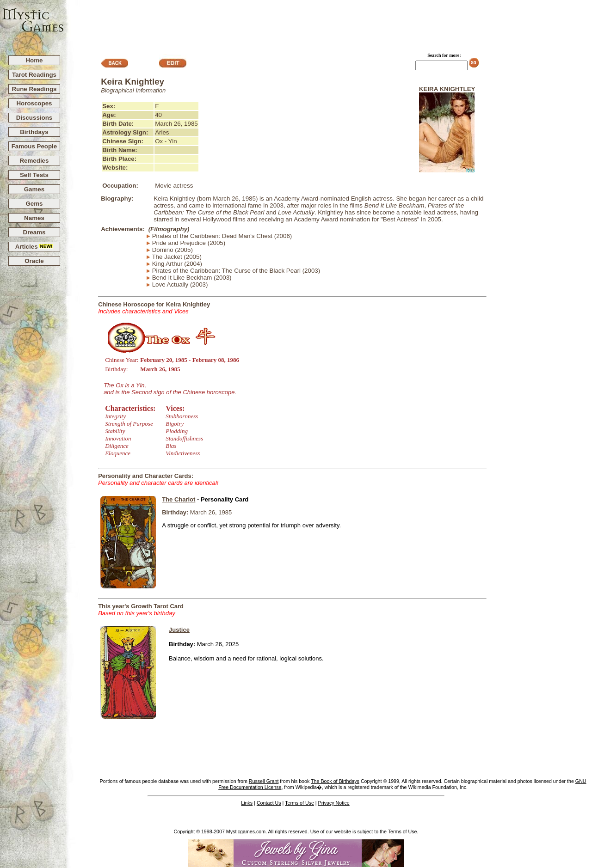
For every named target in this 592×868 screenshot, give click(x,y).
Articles (34, 247)
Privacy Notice (334, 803)
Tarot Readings (34, 75)
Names (34, 218)
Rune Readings (34, 89)
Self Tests (34, 175)
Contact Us (269, 803)
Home (34, 60)
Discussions (34, 118)
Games (34, 189)
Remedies (34, 161)
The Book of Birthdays (335, 781)
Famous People (34, 146)
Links (247, 803)
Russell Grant (264, 781)
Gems (34, 204)
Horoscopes (34, 103)
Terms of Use (299, 803)
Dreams (34, 232)
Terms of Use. (403, 831)
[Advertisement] (328, 24)
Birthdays (34, 132)
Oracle (34, 261)
